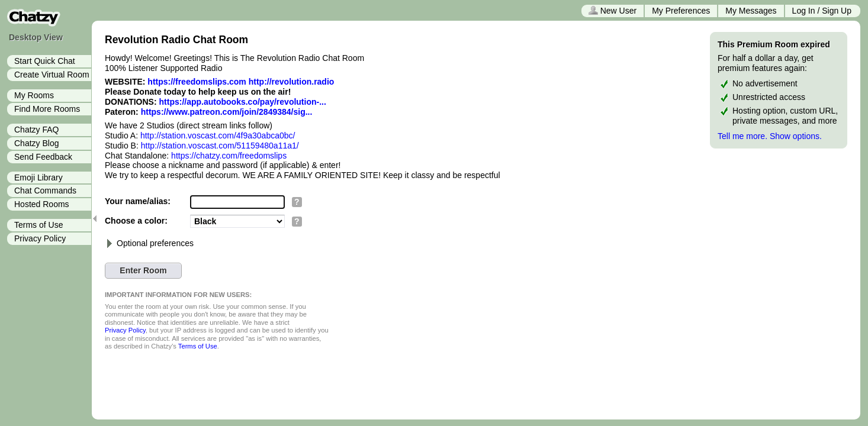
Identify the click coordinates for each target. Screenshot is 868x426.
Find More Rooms (47, 109)
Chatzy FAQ (36, 130)
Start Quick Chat (45, 61)
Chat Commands (45, 191)
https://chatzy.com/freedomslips (229, 156)
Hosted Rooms (42, 204)
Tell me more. (742, 136)
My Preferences (681, 11)
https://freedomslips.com (197, 82)
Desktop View (36, 37)
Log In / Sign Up (822, 11)
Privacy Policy (40, 238)
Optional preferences (149, 243)
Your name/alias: (138, 201)
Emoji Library (38, 177)
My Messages (751, 11)
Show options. (796, 136)
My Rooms (34, 95)
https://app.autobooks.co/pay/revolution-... (243, 102)
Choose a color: (136, 221)
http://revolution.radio (292, 82)
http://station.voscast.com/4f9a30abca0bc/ (218, 135)
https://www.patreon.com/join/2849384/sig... (227, 112)
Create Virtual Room (52, 75)
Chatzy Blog (36, 143)
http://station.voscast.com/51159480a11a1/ (220, 146)
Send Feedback (43, 157)
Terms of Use (38, 225)
